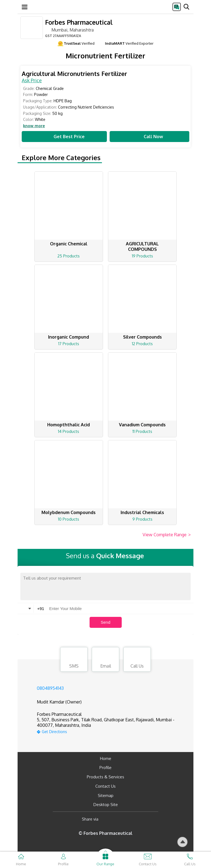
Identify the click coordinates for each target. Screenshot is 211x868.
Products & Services (105, 777)
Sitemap (106, 795)
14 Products (69, 431)
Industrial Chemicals (142, 512)
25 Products (69, 256)
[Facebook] (107, 819)
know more (34, 126)
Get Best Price (64, 137)
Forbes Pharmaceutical (79, 22)
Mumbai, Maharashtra (69, 30)
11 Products (142, 431)
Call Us (137, 660)
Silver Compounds (142, 337)
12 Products (142, 344)
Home (106, 758)
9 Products (142, 519)
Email (105, 660)
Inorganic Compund (69, 337)
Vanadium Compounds (142, 425)
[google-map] (112, 731)
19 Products (142, 256)
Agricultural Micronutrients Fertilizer (74, 74)
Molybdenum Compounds (69, 512)
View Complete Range (167, 535)
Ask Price (32, 80)
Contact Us (105, 786)
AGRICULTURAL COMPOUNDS (142, 246)
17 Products (69, 344)
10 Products (69, 519)
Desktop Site (106, 805)
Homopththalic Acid (69, 425)
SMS (74, 660)
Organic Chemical (69, 244)
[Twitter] (131, 819)
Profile (105, 768)
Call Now (149, 137)
